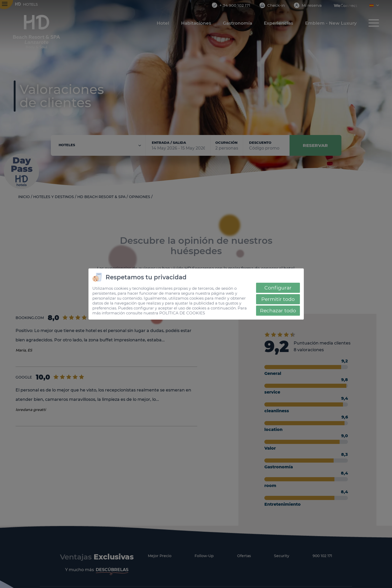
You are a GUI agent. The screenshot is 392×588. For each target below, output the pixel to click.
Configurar (278, 288)
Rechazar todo (278, 311)
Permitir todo (278, 299)
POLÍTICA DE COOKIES (182, 313)
